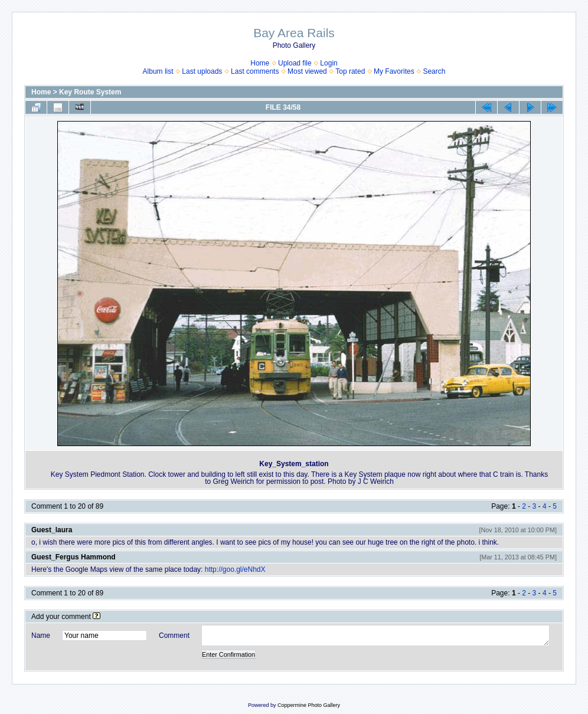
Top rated (350, 71)
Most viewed (307, 71)
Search (434, 71)
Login (329, 63)
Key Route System (90, 92)
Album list (158, 71)
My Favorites (394, 71)
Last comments (255, 71)
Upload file (295, 63)
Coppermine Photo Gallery (309, 705)
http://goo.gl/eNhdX (235, 569)
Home (260, 63)
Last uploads (202, 71)
